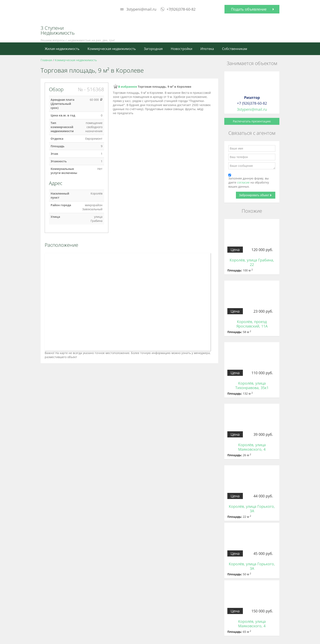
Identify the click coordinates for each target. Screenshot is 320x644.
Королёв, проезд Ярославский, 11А (252, 324)
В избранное (128, 87)
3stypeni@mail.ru (141, 9)
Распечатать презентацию (252, 121)
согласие (244, 182)
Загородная (153, 49)
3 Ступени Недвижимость (58, 30)
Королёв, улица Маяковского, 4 (252, 447)
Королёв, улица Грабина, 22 (252, 262)
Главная (46, 60)
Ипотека (207, 49)
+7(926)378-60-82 (181, 9)
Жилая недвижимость (62, 49)
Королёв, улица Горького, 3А (252, 509)
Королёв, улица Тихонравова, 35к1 (252, 385)
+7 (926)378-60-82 (252, 103)
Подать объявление (249, 9)
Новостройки (182, 49)
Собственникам (235, 49)
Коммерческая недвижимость (112, 49)
